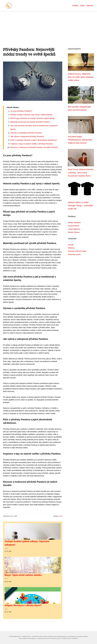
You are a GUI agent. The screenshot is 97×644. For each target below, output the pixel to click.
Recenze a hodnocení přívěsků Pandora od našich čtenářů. (34, 147)
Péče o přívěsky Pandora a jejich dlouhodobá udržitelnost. (34, 140)
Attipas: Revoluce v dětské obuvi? (23, 605)
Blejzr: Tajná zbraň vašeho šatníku (23, 575)
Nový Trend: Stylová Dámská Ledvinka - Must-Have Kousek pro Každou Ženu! (81, 173)
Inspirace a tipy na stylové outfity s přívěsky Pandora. (32, 144)
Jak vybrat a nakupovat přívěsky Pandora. (27, 136)
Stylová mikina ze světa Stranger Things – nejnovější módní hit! (80, 206)
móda (61, 516)
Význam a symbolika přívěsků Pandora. (26, 133)
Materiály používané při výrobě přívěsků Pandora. (30, 122)
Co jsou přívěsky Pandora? (21, 111)
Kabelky (75, 6)
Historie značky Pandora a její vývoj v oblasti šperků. (31, 115)
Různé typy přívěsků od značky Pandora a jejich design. (33, 118)
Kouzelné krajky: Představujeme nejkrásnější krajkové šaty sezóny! (80, 140)
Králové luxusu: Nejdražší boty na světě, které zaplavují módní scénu (81, 77)
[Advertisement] (48, 25)
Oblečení (90, 6)
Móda (82, 6)
